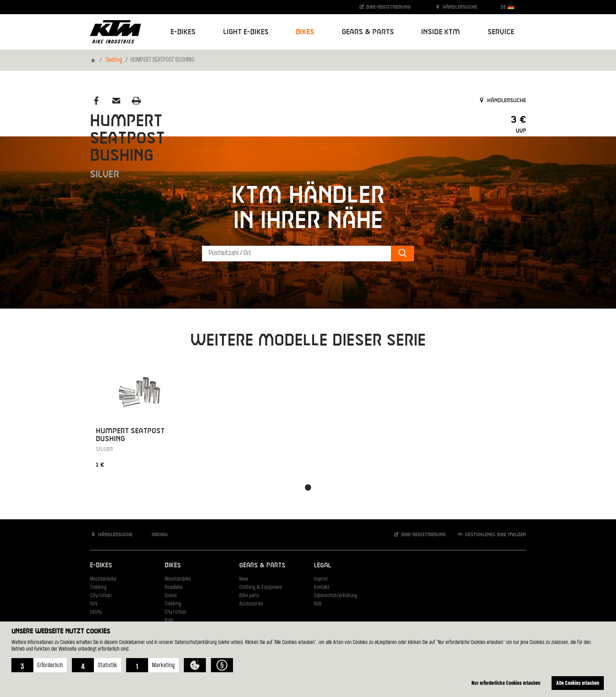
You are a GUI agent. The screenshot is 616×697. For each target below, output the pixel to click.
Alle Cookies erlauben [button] (578, 683)
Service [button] (501, 32)
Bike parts (249, 596)
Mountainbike (103, 579)
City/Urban (101, 596)
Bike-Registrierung (385, 7)
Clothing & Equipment (261, 588)
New (244, 579)
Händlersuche (456, 7)
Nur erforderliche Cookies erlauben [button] (506, 683)
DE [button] (507, 7)
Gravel (171, 596)
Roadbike (174, 588)
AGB (318, 604)
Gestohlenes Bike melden (491, 534)
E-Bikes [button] (183, 32)
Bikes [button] (305, 32)
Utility (96, 612)
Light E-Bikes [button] (246, 32)
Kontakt (322, 588)
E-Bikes (101, 566)
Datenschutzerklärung (335, 596)
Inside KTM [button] (441, 32)
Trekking (98, 588)
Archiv (156, 534)
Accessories (251, 604)
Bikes (173, 566)
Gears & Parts (262, 566)
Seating (114, 60)
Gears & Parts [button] (368, 32)
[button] (39, 665)
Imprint (321, 579)
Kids (169, 621)
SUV (94, 604)
